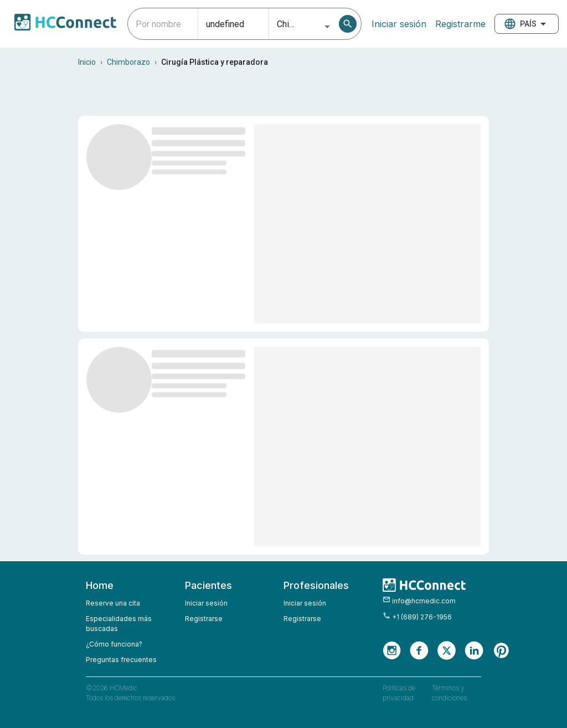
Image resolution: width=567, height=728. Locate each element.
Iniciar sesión (399, 24)
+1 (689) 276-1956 (417, 616)
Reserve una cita (113, 603)
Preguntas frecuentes (121, 660)
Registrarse (204, 619)
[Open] (327, 27)
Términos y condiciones (449, 693)
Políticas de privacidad (399, 693)
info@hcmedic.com (419, 600)
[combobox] (163, 24)
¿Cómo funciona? (114, 644)
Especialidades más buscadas (119, 624)
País (527, 24)
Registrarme (460, 24)
